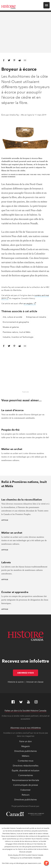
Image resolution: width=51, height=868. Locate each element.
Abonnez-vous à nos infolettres (26, 728)
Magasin (26, 746)
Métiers (26, 756)
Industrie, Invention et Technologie (18, 337)
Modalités (37, 858)
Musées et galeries (11, 327)
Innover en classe (35, 682)
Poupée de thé (10, 430)
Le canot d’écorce (12, 410)
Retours (26, 795)
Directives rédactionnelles (26, 766)
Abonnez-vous (28, 673)
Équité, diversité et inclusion (26, 771)
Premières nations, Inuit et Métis (17, 332)
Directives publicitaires (26, 751)
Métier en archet (12, 449)
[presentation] (26, 494)
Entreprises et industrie (36, 317)
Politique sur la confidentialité (21, 858)
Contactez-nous (26, 761)
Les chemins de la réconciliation (22, 500)
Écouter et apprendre (15, 592)
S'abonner (26, 790)
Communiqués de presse (26, 785)
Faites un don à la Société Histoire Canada (26, 711)
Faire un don (26, 741)
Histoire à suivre (16, 682)
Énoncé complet (26, 852)
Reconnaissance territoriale (26, 780)
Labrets (6, 562)
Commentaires (26, 775)
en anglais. (30, 304)
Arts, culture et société (12, 317)
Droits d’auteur (13, 855)
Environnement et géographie (16, 322)
